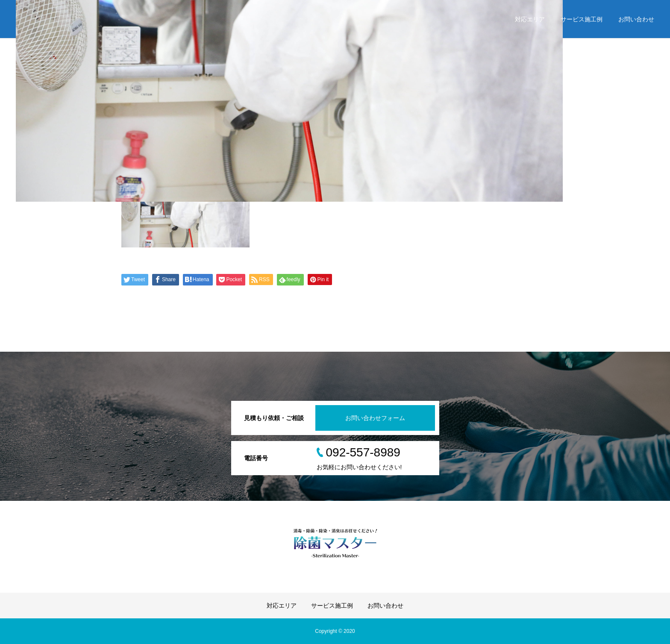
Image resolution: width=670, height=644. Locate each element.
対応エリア (530, 19)
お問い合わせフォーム (375, 418)
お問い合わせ (636, 19)
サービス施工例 (582, 19)
